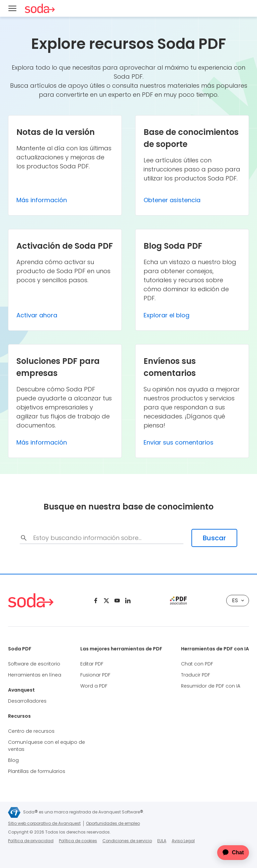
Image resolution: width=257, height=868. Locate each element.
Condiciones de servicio (127, 841)
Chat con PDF (197, 664)
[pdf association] (178, 601)
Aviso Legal (183, 841)
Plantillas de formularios (37, 771)
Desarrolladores (27, 701)
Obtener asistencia (172, 200)
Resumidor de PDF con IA (211, 686)
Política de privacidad (31, 841)
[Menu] (12, 8)
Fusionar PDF (95, 675)
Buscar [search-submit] (214, 538)
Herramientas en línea (35, 675)
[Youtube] (117, 601)
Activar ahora (37, 315)
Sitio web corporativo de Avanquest (44, 823)
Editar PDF (92, 664)
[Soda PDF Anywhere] (40, 8)
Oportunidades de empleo (113, 823)
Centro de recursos (31, 731)
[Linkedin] (128, 601)
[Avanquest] (14, 812)
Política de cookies (78, 841)
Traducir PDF (196, 675)
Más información (42, 200)
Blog (13, 760)
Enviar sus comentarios (179, 442)
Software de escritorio (34, 664)
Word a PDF (94, 686)
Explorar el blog (166, 315)
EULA (162, 841)
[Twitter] (106, 601)
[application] (229, 853)
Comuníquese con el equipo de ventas (47, 746)
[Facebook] (96, 601)
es (238, 600)
